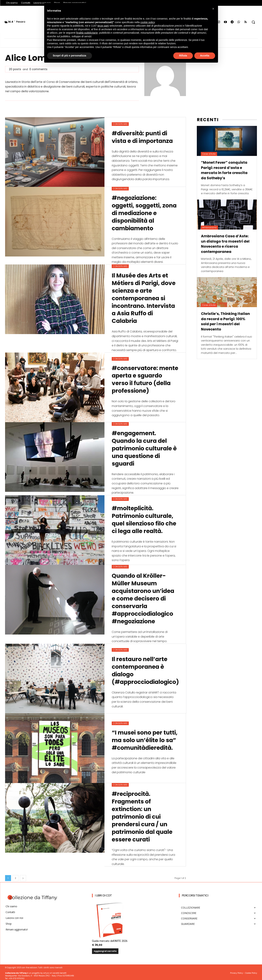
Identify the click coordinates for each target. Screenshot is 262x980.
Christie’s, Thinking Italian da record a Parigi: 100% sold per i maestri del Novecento (226, 321)
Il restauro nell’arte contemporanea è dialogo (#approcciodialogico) (147, 672)
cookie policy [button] (147, 22)
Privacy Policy (237, 971)
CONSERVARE (120, 124)
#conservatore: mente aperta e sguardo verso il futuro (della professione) (136, 379)
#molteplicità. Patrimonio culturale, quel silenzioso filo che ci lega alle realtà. (145, 519)
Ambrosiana (210, 227)
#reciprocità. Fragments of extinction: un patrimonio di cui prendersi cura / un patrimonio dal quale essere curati (143, 815)
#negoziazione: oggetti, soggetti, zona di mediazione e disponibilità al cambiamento (145, 213)
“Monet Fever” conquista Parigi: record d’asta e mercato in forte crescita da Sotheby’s (225, 170)
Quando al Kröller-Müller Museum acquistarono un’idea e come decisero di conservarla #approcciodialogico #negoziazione (144, 598)
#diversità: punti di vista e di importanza (143, 137)
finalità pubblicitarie (87, 33)
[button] (253, 22)
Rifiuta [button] (183, 56)
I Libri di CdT (103, 894)
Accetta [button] (205, 56)
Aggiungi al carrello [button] (105, 949)
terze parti (103, 26)
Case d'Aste (209, 154)
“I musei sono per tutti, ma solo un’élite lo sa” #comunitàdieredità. (143, 739)
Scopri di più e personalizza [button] (70, 56)
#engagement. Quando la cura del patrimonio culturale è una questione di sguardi (143, 448)
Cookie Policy (251, 971)
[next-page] (23, 876)
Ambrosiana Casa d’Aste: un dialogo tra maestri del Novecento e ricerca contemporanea (225, 243)
